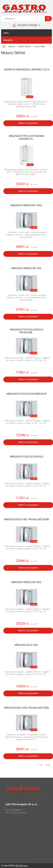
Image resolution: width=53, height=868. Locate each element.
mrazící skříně (40, 46)
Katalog (11, 46)
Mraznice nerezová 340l (26, 582)
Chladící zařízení (24, 46)
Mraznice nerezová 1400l (26, 205)
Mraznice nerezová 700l (26, 268)
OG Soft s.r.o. (22, 866)
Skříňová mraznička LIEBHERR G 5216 (27, 70)
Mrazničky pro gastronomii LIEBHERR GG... (27, 137)
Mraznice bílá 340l (26, 645)
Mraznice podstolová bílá (27, 457)
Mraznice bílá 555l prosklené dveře (27, 708)
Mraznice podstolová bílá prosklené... (27, 331)
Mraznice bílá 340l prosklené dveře (27, 519)
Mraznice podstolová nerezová (27, 394)
